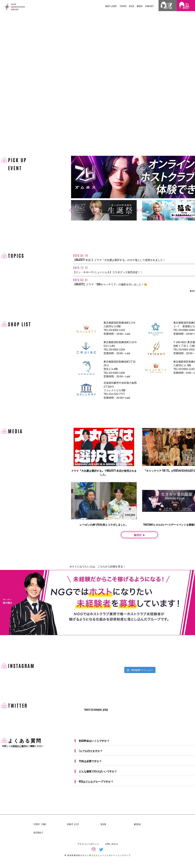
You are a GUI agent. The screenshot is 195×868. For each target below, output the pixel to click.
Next (138, 210)
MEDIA (140, 6)
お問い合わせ (112, 849)
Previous (69, 210)
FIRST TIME (40, 829)
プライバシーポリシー (88, 849)
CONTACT (150, 6)
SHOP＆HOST (111, 6)
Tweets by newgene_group (96, 715)
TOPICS (123, 6)
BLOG (132, 6)
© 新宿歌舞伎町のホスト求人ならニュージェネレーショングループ (98, 860)
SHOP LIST (73, 829)
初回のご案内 (19, 751)
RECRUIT (38, 838)
